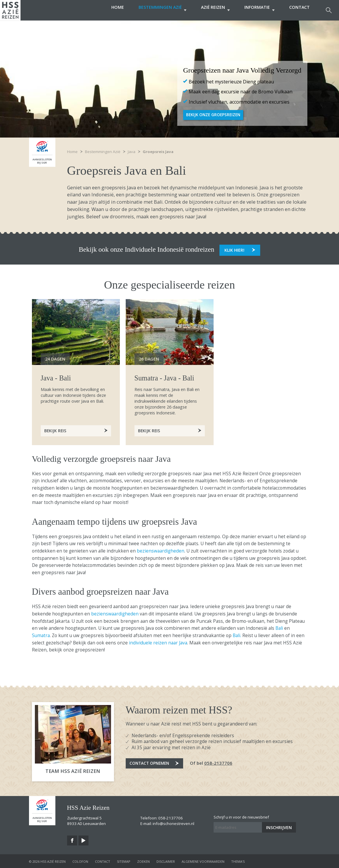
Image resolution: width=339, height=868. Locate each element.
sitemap (124, 861)
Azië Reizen (209, 10)
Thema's (238, 861)
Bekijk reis (149, 429)
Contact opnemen (152, 764)
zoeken (143, 861)
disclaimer (166, 861)
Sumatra (41, 635)
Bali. (237, 635)
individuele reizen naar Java (157, 642)
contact (103, 861)
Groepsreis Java (158, 152)
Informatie (257, 10)
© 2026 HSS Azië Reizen (47, 861)
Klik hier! (234, 249)
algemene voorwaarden (203, 861)
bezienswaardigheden (161, 550)
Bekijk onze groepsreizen (215, 115)
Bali (280, 627)
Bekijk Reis (56, 429)
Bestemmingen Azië (154, 10)
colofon (80, 861)
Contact (299, 10)
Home (106, 10)
